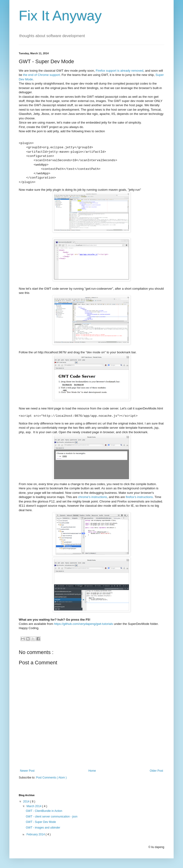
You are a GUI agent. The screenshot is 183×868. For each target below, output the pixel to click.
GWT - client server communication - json (52, 817)
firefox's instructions (139, 497)
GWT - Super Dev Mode (41, 822)
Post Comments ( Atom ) (51, 778)
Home (92, 771)
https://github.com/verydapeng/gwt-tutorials (83, 624)
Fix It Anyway (60, 16)
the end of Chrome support (41, 75)
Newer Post (27, 771)
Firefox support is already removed (120, 71)
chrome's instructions (93, 497)
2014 (27, 802)
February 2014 (36, 834)
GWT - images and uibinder (43, 828)
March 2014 (34, 806)
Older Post (156, 771)
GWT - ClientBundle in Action (44, 811)
